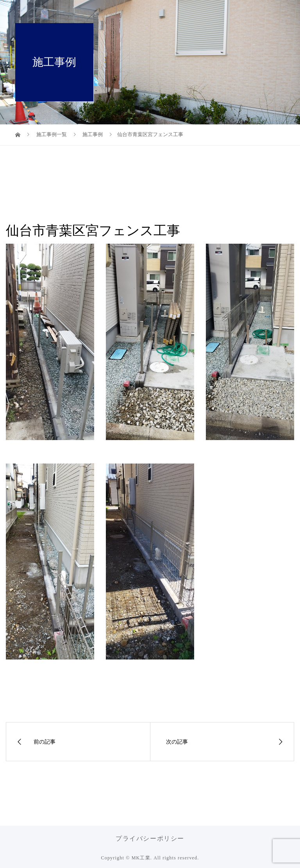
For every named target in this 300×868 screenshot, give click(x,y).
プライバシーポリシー (150, 838)
